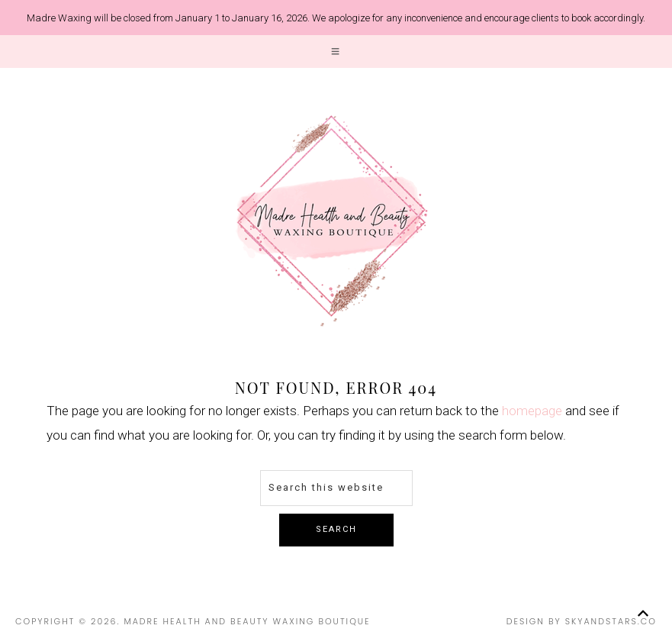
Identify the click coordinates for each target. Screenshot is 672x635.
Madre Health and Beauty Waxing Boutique (332, 221)
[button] (336, 52)
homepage (532, 411)
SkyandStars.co (611, 621)
